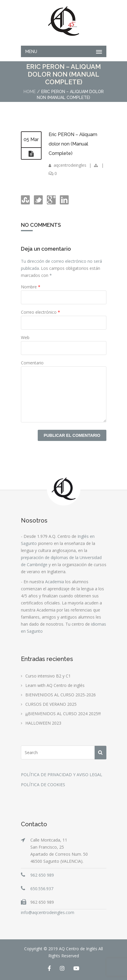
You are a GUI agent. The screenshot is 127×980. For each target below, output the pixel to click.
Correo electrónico (41, 312)
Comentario (32, 363)
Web (25, 337)
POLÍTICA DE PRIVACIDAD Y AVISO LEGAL (62, 775)
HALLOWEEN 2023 (43, 723)
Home (30, 92)
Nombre (31, 287)
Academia (55, 582)
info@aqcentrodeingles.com (48, 912)
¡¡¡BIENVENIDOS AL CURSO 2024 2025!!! (63, 714)
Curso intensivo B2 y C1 (48, 676)
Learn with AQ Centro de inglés (55, 685)
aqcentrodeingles (70, 165)
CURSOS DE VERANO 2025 (51, 704)
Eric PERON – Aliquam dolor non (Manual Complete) (73, 144)
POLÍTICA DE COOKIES (43, 785)
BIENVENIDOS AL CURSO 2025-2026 (61, 695)
